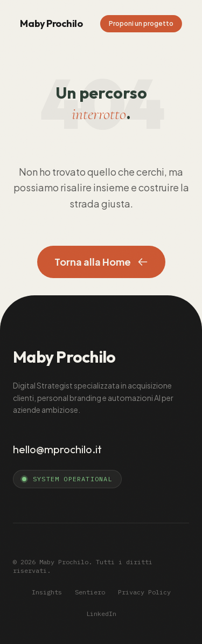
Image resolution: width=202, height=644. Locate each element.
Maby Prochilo (51, 23)
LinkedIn (101, 614)
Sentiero (90, 592)
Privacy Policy (144, 592)
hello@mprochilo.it (57, 449)
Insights (47, 592)
